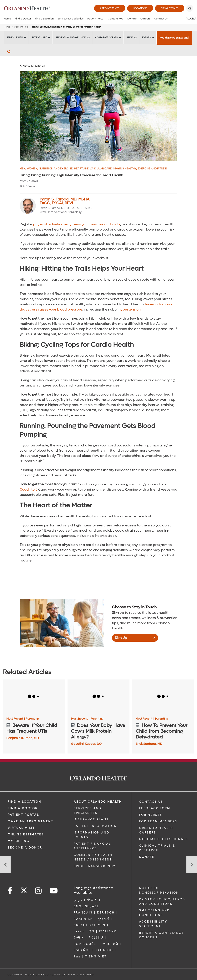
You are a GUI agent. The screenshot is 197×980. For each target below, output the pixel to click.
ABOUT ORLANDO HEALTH (98, 802)
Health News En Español (174, 38)
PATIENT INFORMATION (95, 826)
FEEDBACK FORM (155, 808)
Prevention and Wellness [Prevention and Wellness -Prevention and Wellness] (71, 37)
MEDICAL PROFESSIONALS (164, 839)
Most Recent (16, 719)
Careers (145, 19)
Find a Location (44, 19)
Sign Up (121, 638)
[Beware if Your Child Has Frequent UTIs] (34, 697)
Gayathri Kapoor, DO (86, 744)
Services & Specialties (71, 19)
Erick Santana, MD (149, 744)
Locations (140, 8)
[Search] (190, 8)
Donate (132, 19)
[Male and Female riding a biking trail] (98, 116)
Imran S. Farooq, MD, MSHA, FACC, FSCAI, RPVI (65, 201)
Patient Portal (96, 19)
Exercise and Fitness (153, 169)
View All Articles (34, 66)
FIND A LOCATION (24, 802)
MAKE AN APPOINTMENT (30, 821)
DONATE (147, 857)
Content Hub (116, 19)
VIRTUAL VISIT (21, 828)
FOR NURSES (151, 815)
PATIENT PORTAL (23, 815)
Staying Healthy (125, 169)
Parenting (32, 719)
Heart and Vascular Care (93, 169)
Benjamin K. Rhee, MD (23, 738)
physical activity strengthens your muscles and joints (76, 224)
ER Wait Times (170, 8)
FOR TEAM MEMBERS (158, 821)
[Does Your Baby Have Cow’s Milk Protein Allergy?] (98, 697)
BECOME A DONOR (25, 848)
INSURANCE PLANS (91, 819)
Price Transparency (95, 866)
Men (23, 169)
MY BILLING (19, 841)
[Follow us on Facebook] (10, 891)
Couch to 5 (29, 490)
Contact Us (161, 19)
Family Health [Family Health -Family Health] (15, 37)
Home (7, 19)
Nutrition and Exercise (56, 169)
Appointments (110, 8)
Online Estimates (26, 834)
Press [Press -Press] (130, 37)
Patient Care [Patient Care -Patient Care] (39, 37)
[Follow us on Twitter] (24, 889)
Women (32, 169)
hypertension (129, 309)
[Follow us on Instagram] (39, 891)
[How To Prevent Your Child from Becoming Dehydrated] (163, 697)
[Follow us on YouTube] (54, 891)
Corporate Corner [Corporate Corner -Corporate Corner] (106, 37)
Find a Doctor (23, 19)
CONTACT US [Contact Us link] (151, 802)
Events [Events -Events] (146, 37)
